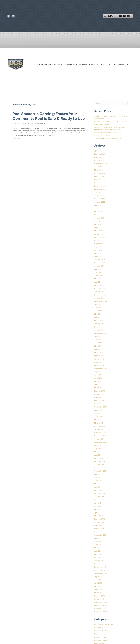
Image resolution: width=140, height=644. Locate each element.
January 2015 (99, 429)
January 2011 (99, 561)
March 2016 (99, 388)
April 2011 (98, 551)
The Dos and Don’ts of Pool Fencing (108, 138)
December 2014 (100, 433)
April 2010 (98, 589)
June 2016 (98, 378)
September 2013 (100, 471)
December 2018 (100, 295)
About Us (112, 65)
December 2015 (100, 397)
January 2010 (99, 599)
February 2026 (100, 154)
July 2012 (98, 503)
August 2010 (99, 577)
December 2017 (100, 327)
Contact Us (123, 65)
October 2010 (100, 570)
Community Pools (101, 628)
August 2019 (99, 269)
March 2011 (98, 554)
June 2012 (98, 506)
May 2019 (98, 279)
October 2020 (100, 240)
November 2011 (100, 529)
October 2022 (100, 202)
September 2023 (101, 189)
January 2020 (100, 260)
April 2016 (98, 385)
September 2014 (101, 442)
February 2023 (100, 199)
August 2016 (99, 372)
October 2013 (99, 468)
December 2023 (100, 183)
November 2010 (100, 567)
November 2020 (100, 237)
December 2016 (100, 362)
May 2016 (98, 381)
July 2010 (98, 580)
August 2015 (99, 410)
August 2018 (99, 305)
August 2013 (99, 474)
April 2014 (98, 455)
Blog (103, 65)
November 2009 (100, 605)
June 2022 (98, 208)
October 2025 (100, 160)
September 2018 (101, 301)
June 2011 (98, 545)
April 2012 (98, 513)
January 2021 (99, 234)
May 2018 (98, 314)
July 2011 (97, 541)
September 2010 (101, 574)
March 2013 (99, 490)
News (96, 634)
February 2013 (100, 493)
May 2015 (98, 420)
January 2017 (99, 359)
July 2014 (98, 449)
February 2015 (100, 426)
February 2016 (100, 391)
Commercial (69, 65)
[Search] (111, 103)
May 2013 (98, 484)
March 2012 (99, 516)
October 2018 (99, 298)
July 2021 (98, 221)
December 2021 (100, 215)
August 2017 (99, 337)
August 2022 (99, 205)
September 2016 (101, 369)
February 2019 (100, 288)
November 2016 (100, 365)
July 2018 (98, 308)
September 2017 (100, 333)
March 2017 (98, 352)
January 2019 (99, 292)
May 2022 (98, 212)
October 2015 (99, 404)
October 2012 (99, 500)
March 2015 (99, 423)
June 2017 (98, 343)
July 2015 (98, 413)
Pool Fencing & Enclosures (48, 65)
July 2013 (98, 477)
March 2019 (99, 285)
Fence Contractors (101, 631)
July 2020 (98, 250)
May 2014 (98, 452)
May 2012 (98, 509)
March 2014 (99, 458)
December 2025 (100, 157)
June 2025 (98, 167)
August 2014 (99, 445)
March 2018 (99, 320)
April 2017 (98, 349)
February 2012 (100, 519)
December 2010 (100, 564)
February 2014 (100, 461)
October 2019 (99, 266)
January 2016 (99, 394)
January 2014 (99, 465)
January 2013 (99, 497)
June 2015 (98, 417)
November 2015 (100, 400)
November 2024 (100, 176)
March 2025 (99, 170)
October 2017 (99, 330)
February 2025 (100, 173)
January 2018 (99, 324)
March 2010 (99, 593)
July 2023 (98, 192)
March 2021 (99, 231)
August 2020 (99, 247)
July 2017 (98, 340)
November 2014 (100, 436)
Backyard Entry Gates (89, 65)
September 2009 (101, 612)
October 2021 (99, 218)
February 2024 (100, 180)
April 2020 (98, 256)
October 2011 (99, 532)
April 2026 (98, 151)
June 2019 (98, 276)
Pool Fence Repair (101, 640)
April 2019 (98, 282)
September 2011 (100, 535)
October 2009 (100, 609)
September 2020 (101, 244)
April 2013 (98, 487)
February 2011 (99, 557)
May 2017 (98, 346)
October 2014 (100, 439)
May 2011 (98, 548)
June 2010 (98, 583)
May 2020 (98, 253)
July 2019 (98, 272)
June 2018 (98, 311)
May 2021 (98, 224)
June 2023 (98, 196)
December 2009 (101, 602)
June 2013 (98, 481)
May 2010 (98, 586)
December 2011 (100, 525)
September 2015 (101, 407)
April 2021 (98, 228)
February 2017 (99, 356)
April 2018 (98, 317)
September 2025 (101, 164)
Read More (17, 139)
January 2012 (99, 522)
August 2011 (99, 538)
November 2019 (100, 263)
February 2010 (100, 596)
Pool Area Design (101, 637)
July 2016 (98, 375)
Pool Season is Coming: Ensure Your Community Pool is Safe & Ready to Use (49, 116)
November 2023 (100, 186)
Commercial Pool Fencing (104, 624)
